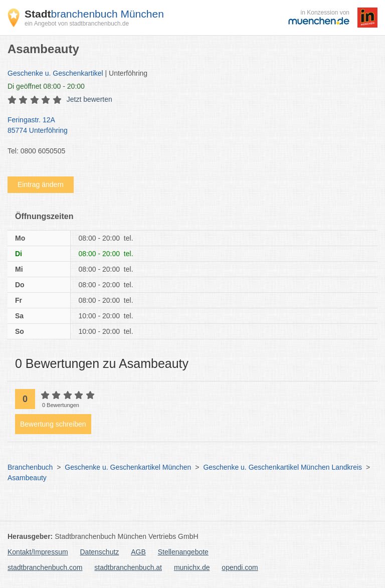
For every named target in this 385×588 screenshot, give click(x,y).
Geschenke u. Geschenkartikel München (128, 467)
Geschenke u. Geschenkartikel (55, 73)
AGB (138, 552)
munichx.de (192, 567)
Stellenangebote (183, 552)
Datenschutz (100, 552)
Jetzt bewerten (89, 99)
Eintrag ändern (41, 184)
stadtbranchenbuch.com (45, 567)
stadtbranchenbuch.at (128, 567)
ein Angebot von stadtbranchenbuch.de (77, 24)
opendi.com (240, 567)
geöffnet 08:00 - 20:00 (46, 86)
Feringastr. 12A (187, 126)
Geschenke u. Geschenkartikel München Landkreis (282, 467)
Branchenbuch (30, 467)
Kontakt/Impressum (38, 552)
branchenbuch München (94, 14)
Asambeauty (27, 478)
